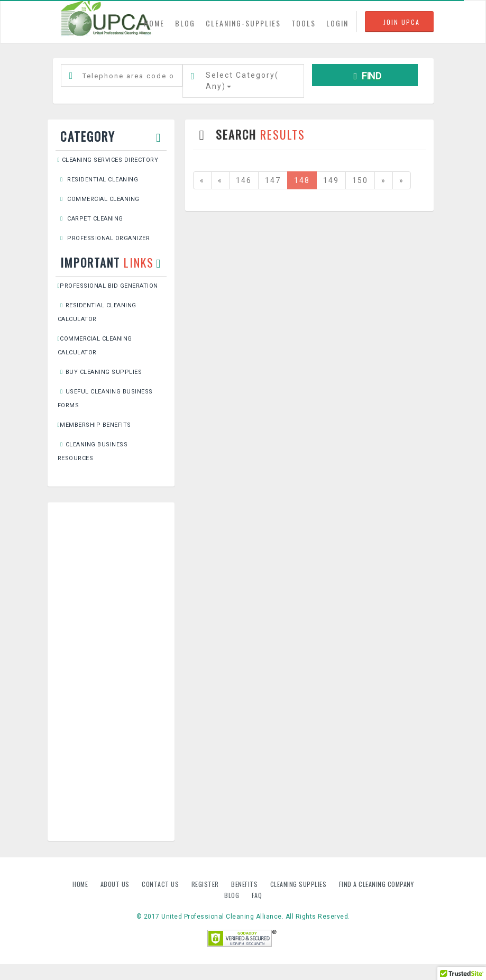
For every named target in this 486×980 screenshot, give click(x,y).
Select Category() (242, 81)
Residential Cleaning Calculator (97, 312)
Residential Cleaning (98, 180)
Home (81, 884)
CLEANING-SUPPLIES (243, 23)
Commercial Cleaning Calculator (95, 346)
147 (273, 180)
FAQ (257, 895)
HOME (157, 23)
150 (360, 180)
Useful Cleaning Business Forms (105, 399)
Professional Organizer (104, 238)
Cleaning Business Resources (93, 451)
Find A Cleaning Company (377, 884)
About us (116, 884)
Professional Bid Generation (108, 286)
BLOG (185, 23)
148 (302, 180)
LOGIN (337, 23)
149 (331, 180)
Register (205, 884)
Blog (233, 895)
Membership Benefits (94, 425)
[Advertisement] (111, 672)
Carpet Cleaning (90, 219)
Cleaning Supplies (299, 884)
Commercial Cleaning (99, 199)
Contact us (161, 884)
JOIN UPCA (402, 22)
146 (244, 180)
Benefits (245, 884)
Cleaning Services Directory (108, 160)
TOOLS (304, 23)
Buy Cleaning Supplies (100, 372)
